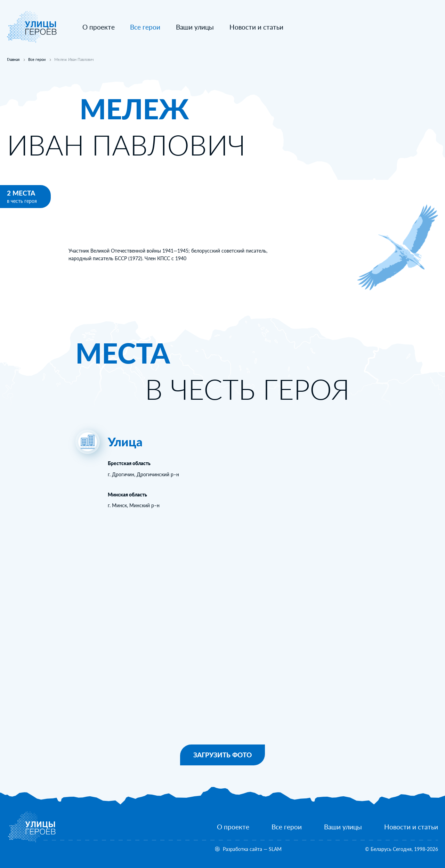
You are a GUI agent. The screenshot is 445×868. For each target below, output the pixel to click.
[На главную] (32, 41)
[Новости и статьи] (256, 27)
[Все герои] (287, 827)
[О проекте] (99, 27)
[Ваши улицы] (195, 27)
